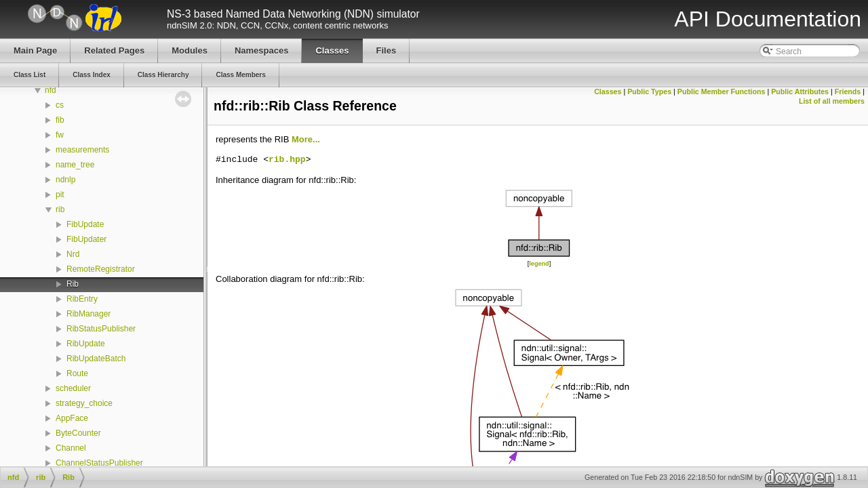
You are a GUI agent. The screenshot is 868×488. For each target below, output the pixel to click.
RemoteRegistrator (101, 269)
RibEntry (82, 299)
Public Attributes (800, 91)
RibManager (88, 314)
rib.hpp (287, 160)
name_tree (75, 165)
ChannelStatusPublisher (99, 463)
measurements (82, 150)
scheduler (73, 388)
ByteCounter (78, 433)
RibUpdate (86, 344)
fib (60, 120)
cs (60, 105)
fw (60, 135)
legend (539, 264)
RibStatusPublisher (101, 329)
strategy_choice (84, 403)
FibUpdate (85, 224)
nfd (51, 90)
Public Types (649, 91)
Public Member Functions (722, 91)
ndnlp (65, 180)
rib (60, 209)
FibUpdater (86, 239)
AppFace (72, 418)
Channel (71, 448)
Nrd (73, 254)
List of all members (832, 101)
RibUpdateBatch (96, 359)
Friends (848, 91)
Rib (73, 284)
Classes (608, 91)
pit (60, 195)
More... (306, 139)
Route (77, 373)
